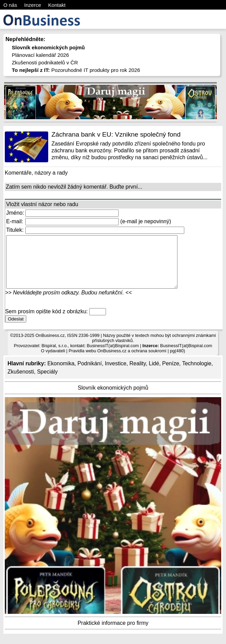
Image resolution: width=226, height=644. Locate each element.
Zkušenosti (21, 382)
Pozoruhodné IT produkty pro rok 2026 (76, 70)
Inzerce (33, 5)
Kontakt (57, 5)
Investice (116, 374)
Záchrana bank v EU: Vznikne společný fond (116, 134)
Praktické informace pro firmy (113, 633)
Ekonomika (61, 374)
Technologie (197, 374)
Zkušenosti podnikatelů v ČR (45, 62)
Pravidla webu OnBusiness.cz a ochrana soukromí (118, 361)
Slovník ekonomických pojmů (113, 398)
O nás (10, 5)
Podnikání (89, 374)
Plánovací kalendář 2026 (41, 55)
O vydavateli (53, 361)
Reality (138, 374)
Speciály (47, 382)
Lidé (154, 374)
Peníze (171, 374)
